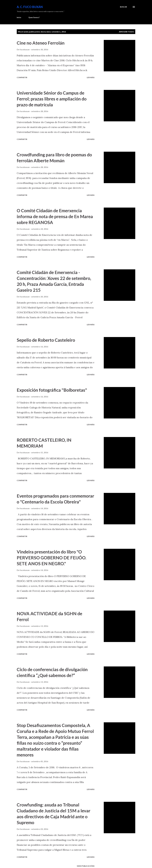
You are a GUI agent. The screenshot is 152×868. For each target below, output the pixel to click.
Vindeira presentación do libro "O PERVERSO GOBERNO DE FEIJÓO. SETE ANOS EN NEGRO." (52, 558)
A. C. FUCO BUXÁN (30, 7)
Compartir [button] (22, 77)
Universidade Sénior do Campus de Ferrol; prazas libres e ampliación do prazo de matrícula (52, 99)
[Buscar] (123, 7)
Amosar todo (126, 32)
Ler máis (91, 77)
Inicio (19, 17)
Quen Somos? (34, 17)
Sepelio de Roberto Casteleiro (46, 340)
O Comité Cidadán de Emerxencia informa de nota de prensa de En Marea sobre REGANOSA (55, 216)
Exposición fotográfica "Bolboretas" (52, 390)
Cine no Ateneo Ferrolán (41, 43)
